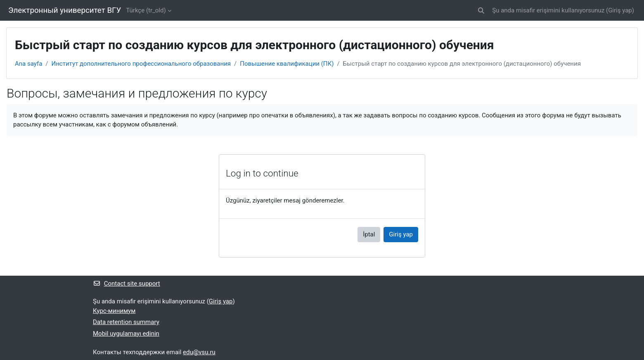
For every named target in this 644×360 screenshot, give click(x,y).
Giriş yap (620, 10)
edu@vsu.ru (199, 352)
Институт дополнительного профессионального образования (141, 64)
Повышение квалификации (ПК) (287, 64)
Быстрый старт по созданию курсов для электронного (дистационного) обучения (462, 64)
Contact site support (127, 284)
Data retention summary (126, 322)
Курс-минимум (114, 311)
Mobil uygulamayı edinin (126, 334)
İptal (369, 234)
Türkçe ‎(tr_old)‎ (146, 10)
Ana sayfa (28, 64)
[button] (482, 11)
